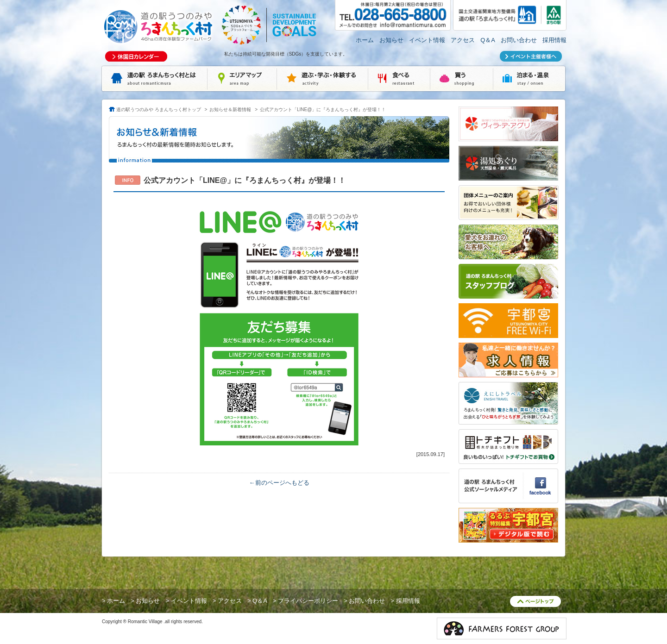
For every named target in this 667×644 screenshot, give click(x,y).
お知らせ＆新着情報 (230, 109)
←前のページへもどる (279, 483)
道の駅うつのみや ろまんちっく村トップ (159, 109)
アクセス (463, 40)
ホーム (365, 40)
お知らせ (391, 40)
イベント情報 (427, 40)
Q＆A (488, 40)
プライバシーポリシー (308, 601)
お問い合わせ (519, 40)
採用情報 (554, 40)
